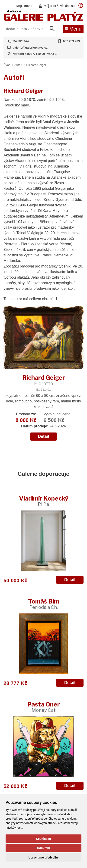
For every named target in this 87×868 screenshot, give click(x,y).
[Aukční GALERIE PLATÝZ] (43, 20)
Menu (73, 28)
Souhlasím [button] (43, 839)
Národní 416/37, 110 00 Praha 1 (35, 54)
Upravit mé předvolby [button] (43, 857)
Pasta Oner (44, 707)
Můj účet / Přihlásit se (56, 6)
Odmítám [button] (43, 848)
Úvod (7, 65)
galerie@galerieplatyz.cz (30, 48)
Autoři (18, 65)
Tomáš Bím (44, 604)
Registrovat (24, 6)
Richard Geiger (36, 65)
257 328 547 (21, 41)
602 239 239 (71, 41)
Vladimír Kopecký (44, 501)
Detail (44, 436)
